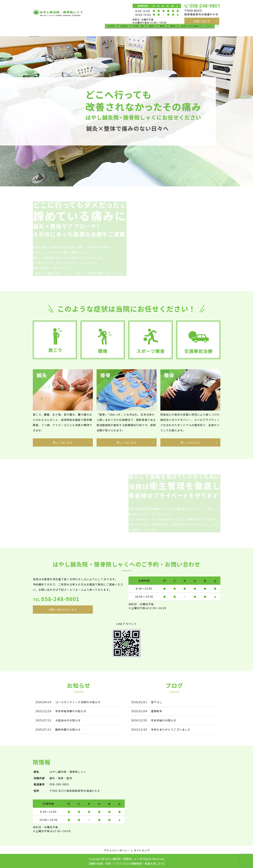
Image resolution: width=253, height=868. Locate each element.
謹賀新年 (157, 711)
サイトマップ (142, 850)
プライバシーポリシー (117, 850)
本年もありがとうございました (171, 729)
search (218, 30)
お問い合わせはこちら (63, 609)
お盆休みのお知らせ (68, 720)
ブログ (208, 29)
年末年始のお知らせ (164, 720)
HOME (114, 29)
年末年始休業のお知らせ (71, 711)
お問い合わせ (202, 21)
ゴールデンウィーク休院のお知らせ (78, 701)
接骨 (163, 29)
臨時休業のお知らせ (68, 729)
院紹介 (126, 29)
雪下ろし (157, 701)
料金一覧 (140, 29)
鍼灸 (153, 29)
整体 (173, 29)
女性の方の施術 (190, 29)
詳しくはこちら (63, 442)
